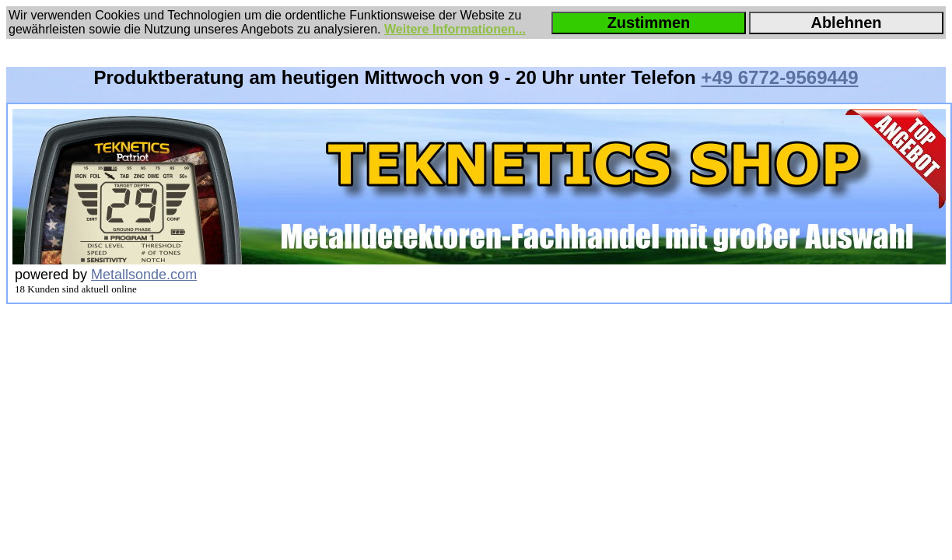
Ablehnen (846, 23)
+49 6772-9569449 (779, 77)
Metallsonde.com (144, 275)
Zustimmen (649, 23)
